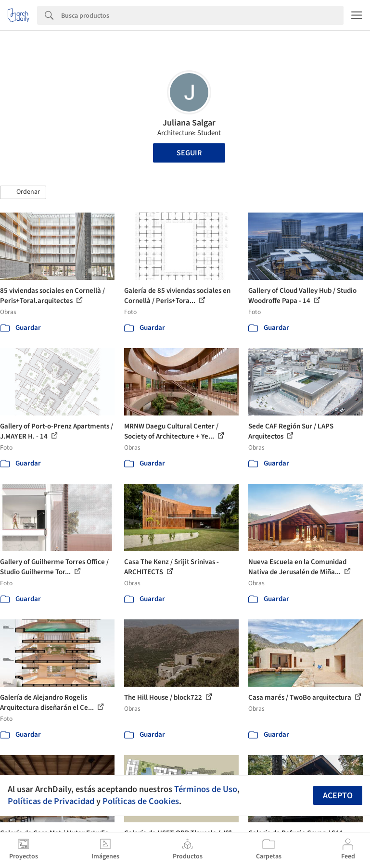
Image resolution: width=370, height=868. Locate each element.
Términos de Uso (206, 789)
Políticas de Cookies (141, 801)
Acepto (338, 796)
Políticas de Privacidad (51, 801)
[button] (23, 192)
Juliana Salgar (189, 123)
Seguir (189, 153)
